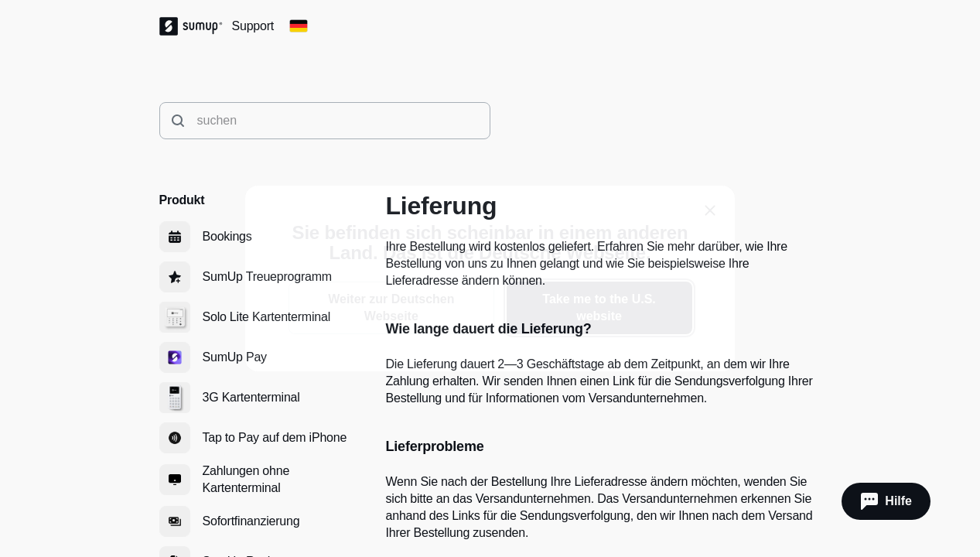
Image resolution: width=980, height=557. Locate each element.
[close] (710, 210)
